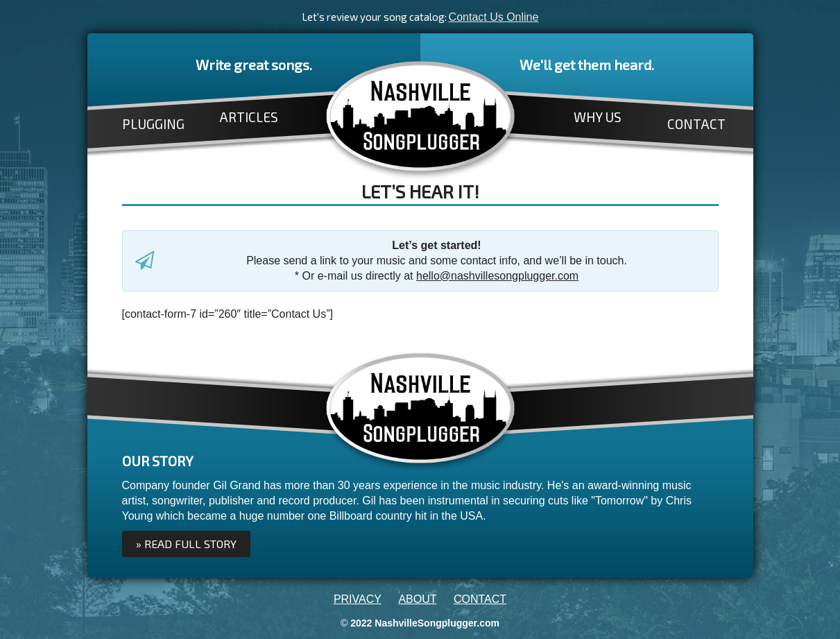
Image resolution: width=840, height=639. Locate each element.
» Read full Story (186, 544)
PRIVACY (358, 599)
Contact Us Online (494, 17)
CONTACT (696, 124)
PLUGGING (153, 124)
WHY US (598, 117)
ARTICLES (249, 117)
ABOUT (417, 599)
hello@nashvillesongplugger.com (497, 276)
